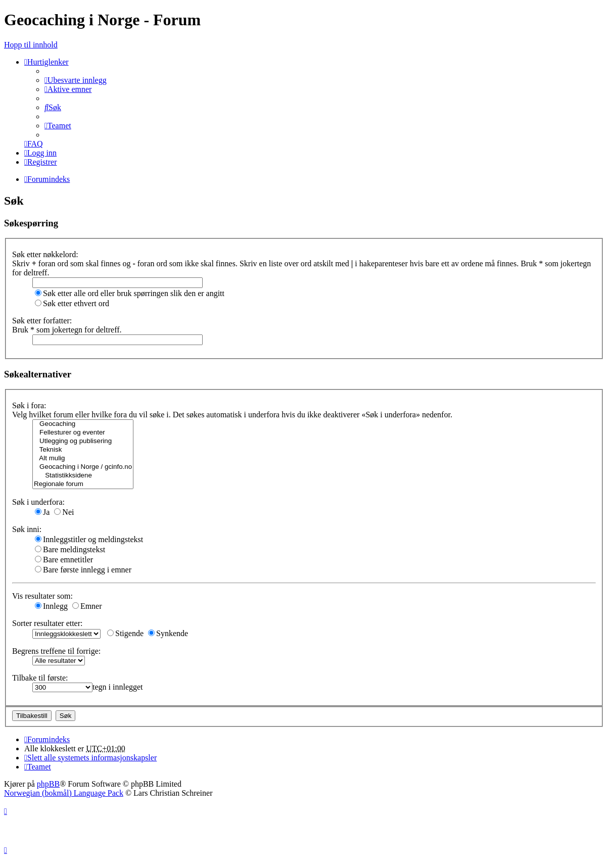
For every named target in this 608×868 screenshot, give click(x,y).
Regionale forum (83, 484)
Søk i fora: (29, 405)
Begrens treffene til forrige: (56, 651)
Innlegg (51, 606)
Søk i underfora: (38, 502)
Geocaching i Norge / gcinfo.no (83, 467)
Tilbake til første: (40, 678)
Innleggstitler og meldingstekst (89, 539)
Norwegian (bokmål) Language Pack (64, 793)
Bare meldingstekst (70, 549)
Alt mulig (83, 459)
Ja (42, 512)
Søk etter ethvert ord (72, 303)
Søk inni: (27, 529)
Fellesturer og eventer (83, 433)
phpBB (48, 784)
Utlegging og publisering (83, 441)
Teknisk (83, 450)
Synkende (168, 633)
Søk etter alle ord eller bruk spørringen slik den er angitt (130, 293)
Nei (64, 512)
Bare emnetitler (64, 560)
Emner (87, 606)
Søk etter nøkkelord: (45, 254)
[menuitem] (76, 80)
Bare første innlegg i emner (83, 570)
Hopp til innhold (31, 45)
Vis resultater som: (42, 596)
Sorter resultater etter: (48, 623)
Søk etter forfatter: (42, 321)
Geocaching (83, 424)
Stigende (125, 633)
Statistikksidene (83, 476)
